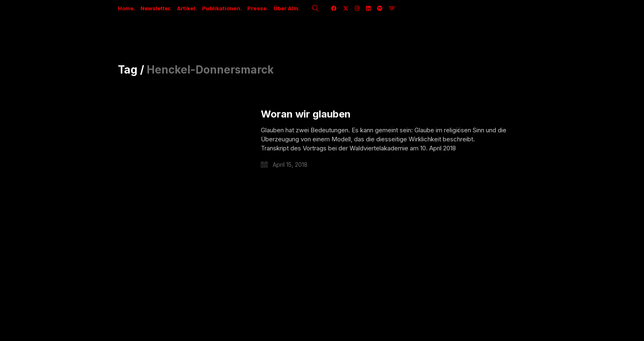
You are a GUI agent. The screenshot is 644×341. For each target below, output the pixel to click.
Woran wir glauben (306, 114)
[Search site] (315, 9)
